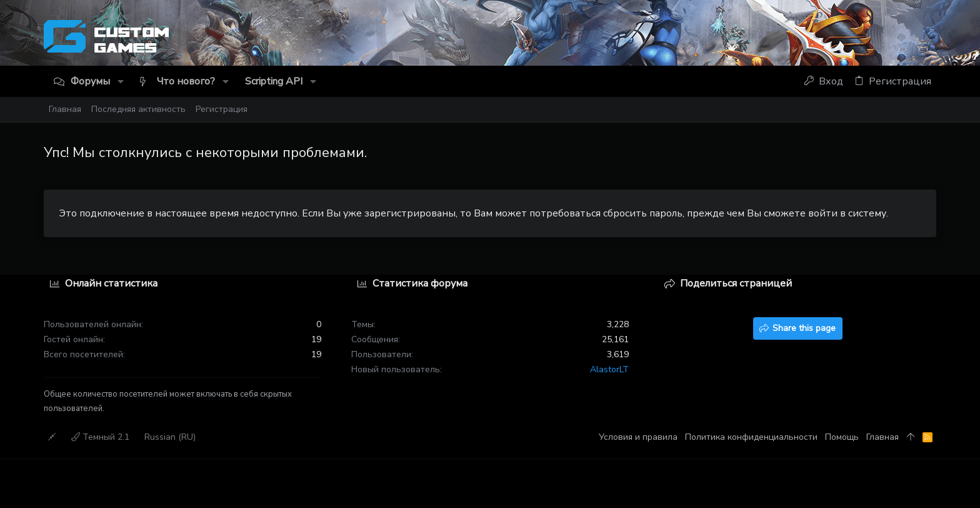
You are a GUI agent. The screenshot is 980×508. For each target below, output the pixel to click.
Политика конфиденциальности (751, 437)
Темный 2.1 (100, 437)
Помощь (842, 437)
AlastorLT (609, 369)
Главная (882, 437)
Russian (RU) (170, 437)
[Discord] (931, 39)
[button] (121, 81)
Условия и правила (638, 437)
